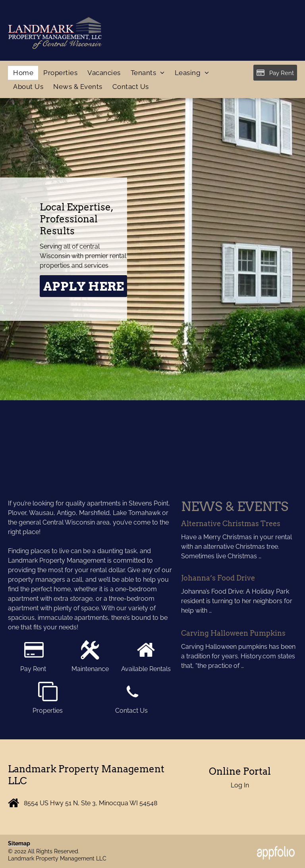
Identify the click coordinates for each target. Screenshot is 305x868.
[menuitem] (23, 73)
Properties (48, 711)
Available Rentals (146, 669)
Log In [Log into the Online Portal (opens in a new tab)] (240, 785)
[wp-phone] (132, 699)
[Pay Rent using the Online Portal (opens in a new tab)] (275, 73)
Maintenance (90, 669)
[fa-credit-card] (34, 657)
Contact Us (132, 711)
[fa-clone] (48, 699)
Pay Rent (34, 669)
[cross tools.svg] (90, 657)
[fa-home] (146, 657)
